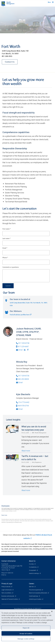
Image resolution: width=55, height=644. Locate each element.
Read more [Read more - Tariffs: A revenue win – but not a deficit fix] (26, 490)
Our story (32, 564)
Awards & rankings (34, 573)
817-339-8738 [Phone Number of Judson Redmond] (23, 343)
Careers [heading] (32, 584)
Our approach (33, 570)
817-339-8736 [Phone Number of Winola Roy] (23, 376)
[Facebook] (28, 350)
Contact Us (10, 62)
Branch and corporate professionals (38, 593)
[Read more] (4, 515)
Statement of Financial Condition (10, 599)
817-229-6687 (22, 346)
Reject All (26, 628)
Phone (5, 258)
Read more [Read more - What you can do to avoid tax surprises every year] (26, 451)
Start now (32, 587)
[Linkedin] (25, 350)
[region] (27, 627)
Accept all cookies (26, 634)
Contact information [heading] (9, 561)
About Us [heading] (32, 561)
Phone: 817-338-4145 (7, 573)
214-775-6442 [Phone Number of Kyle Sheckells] (23, 402)
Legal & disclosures (7, 590)
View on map (5, 570)
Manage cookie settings (26, 639)
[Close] (52, 611)
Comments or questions (11, 267)
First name (7, 229)
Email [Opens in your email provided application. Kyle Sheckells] (19, 409)
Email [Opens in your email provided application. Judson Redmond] (19, 350)
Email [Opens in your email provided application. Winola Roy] (19, 382)
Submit (8, 286)
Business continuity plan (8, 596)
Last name (7, 239)
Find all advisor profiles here (21, 315)
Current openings (34, 596)
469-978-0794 (22, 406)
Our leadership (33, 567)
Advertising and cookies (35, 599)
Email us (4, 575)
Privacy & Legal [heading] (7, 584)
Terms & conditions (7, 593)
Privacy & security (6, 587)
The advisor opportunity (35, 590)
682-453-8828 (22, 379)
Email (5, 248)
